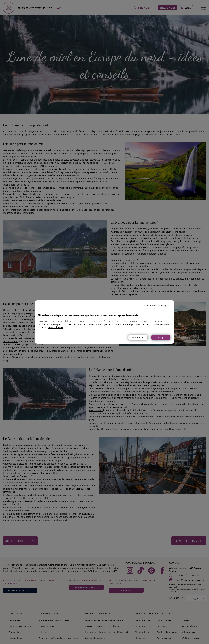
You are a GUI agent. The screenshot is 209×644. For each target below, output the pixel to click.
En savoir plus (55, 327)
